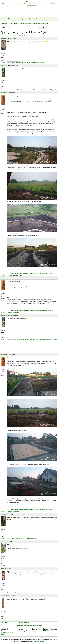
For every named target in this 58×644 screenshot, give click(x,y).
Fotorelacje (43, 90)
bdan (2, 541)
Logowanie (53, 3)
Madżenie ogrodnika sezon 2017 (26, 90)
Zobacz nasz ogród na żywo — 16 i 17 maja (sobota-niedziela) (27, 19)
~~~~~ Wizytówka (52, 90)
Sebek (3, 514)
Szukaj (43, 27)
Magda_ (3, 596)
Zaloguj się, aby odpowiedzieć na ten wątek (29, 626)
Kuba (3, 569)
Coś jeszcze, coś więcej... (19, 539)
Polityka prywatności (7, 633)
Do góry (3, 63)
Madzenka (4, 66)
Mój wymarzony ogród (13, 620)
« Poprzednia (4, 36)
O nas (3, 631)
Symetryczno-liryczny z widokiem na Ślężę (35, 23)
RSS (34, 631)
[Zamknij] (55, 19)
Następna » (27, 36)
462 (22, 36)
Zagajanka (4, 93)
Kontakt (3, 635)
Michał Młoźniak (48, 631)
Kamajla (3, 38)
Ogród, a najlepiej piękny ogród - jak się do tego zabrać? (28, 63)
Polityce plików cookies (37, 641)
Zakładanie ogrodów (23, 631)
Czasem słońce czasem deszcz (19, 593)
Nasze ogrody (18, 23)
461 (20, 36)
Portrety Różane (43, 273)
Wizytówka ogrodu (32, 539)
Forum (11, 23)
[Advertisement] (29, 12)
